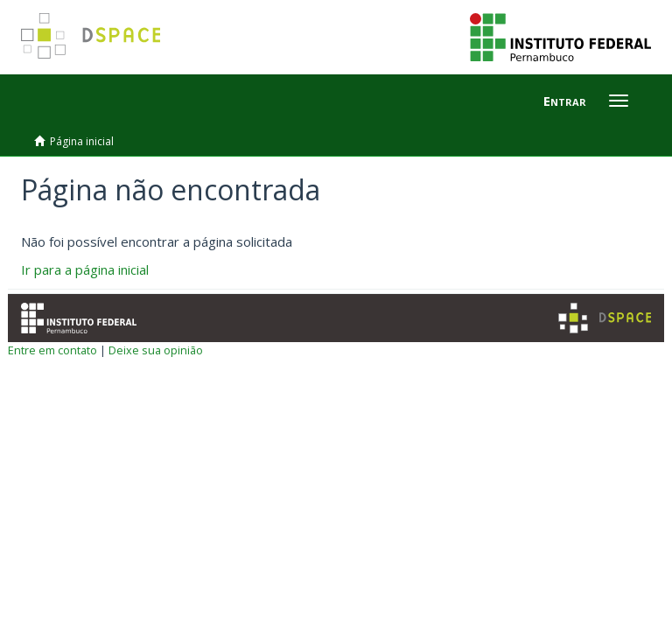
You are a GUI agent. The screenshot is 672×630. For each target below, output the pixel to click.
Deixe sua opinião (156, 350)
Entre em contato (52, 350)
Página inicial (82, 141)
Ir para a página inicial (85, 269)
